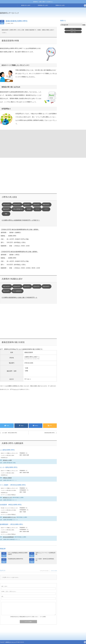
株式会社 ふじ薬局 (7, 460)
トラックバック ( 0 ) (44, 571)
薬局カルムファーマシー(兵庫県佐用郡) (45, 554)
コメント (16, 389)
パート (37, 209)
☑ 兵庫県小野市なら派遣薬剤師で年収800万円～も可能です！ (21, 220)
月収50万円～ (27, 205)
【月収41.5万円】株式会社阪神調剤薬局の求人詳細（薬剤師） (20, 229)
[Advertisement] (14, 144)
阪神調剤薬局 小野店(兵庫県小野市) (11, 524)
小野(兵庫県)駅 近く (18, 209)
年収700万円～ (7, 205)
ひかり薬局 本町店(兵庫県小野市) (10, 433)
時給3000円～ (47, 205)
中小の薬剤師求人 (17, 291)
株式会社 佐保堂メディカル (9, 517)
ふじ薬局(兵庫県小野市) (7, 450)
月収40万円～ (37, 205)
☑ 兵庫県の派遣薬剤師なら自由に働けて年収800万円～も (19, 297)
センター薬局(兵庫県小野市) (9, 467)
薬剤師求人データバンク (9, 13)
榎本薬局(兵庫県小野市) (50, 433)
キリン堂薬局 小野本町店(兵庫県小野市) (13, 485)
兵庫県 (8, 23)
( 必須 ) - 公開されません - (9, 591)
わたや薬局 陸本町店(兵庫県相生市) (45, 560)
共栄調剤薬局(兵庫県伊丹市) (15, 559)
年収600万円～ (17, 205)
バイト (46, 209)
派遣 (6, 214)
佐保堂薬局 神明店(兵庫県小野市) (11, 505)
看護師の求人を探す (60, 5)
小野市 (12, 23)
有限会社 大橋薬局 (7, 478)
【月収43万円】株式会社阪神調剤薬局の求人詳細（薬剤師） (19, 252)
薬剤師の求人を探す (26, 5)
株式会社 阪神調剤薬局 (8, 537)
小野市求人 (73, 32)
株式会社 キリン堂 (7, 498)
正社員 (29, 209)
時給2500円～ (7, 209)
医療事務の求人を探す (43, 5)
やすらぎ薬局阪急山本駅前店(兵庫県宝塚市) (18, 554)
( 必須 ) (4, 586)
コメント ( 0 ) (54, 571)
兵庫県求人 (73, 29)
